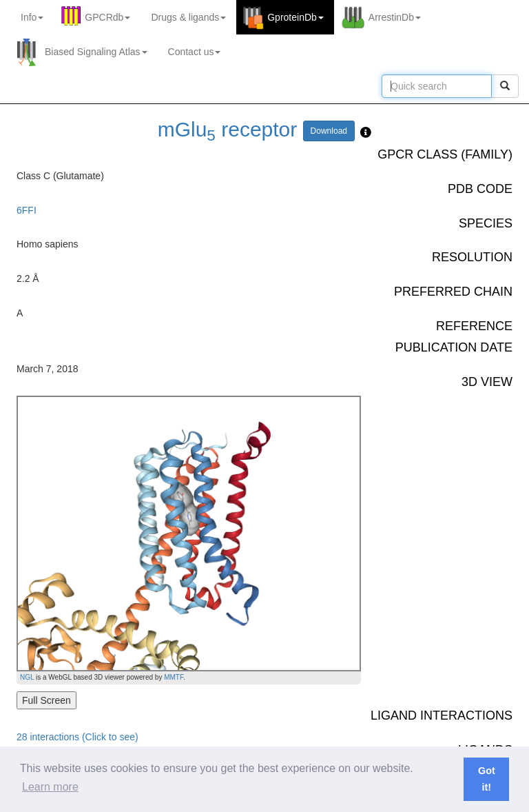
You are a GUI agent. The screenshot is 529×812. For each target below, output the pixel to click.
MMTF (174, 677)
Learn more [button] (50, 787)
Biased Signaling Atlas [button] (96, 52)
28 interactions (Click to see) (77, 737)
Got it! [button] (487, 779)
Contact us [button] (195, 52)
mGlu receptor (228, 129)
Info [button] (32, 17)
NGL (27, 677)
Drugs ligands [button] (188, 17)
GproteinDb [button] (295, 17)
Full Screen (46, 700)
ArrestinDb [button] (395, 17)
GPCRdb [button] (107, 17)
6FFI (27, 210)
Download (329, 131)
